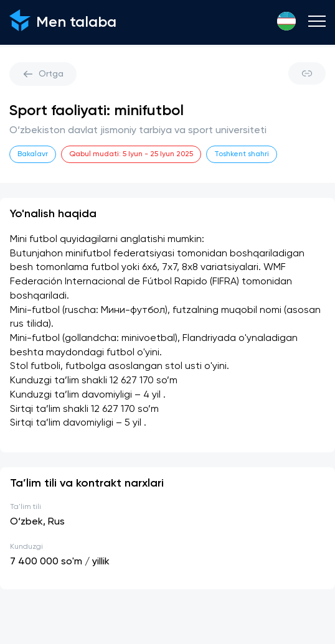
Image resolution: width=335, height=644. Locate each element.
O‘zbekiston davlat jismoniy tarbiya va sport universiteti (138, 131)
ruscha (80, 310)
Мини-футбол (133, 310)
